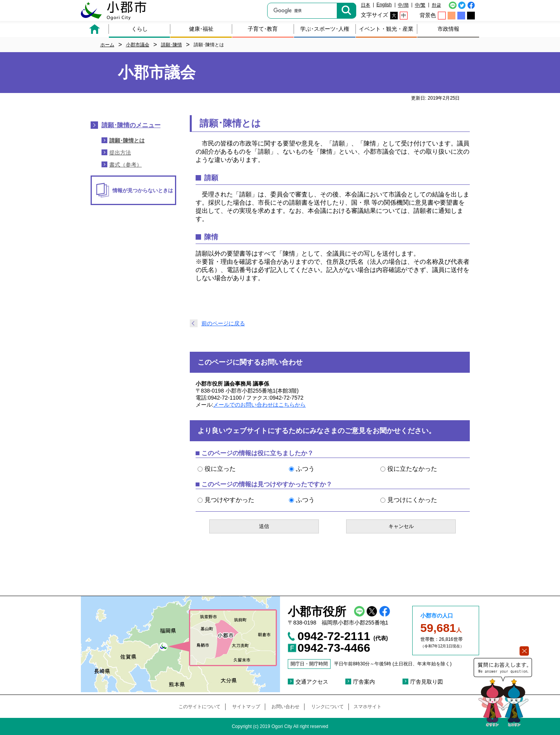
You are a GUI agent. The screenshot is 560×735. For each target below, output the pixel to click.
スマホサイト (367, 707)
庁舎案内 (364, 682)
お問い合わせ (285, 707)
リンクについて (327, 707)
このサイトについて (199, 707)
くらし (140, 29)
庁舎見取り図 (427, 682)
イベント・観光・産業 (386, 29)
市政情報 (448, 29)
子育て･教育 (263, 29)
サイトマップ (246, 707)
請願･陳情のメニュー (131, 125)
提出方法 (120, 153)
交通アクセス (312, 682)
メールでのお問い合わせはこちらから (259, 405)
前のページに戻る (223, 323)
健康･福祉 (201, 29)
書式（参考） (126, 165)
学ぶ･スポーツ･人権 (325, 29)
